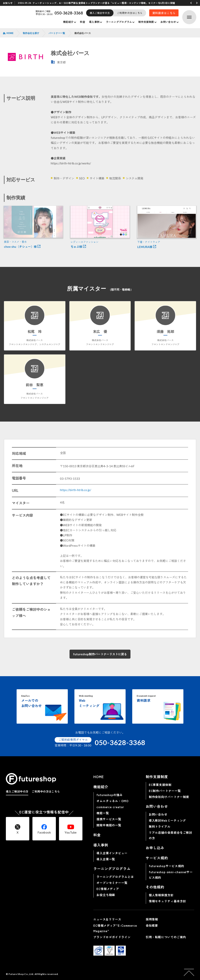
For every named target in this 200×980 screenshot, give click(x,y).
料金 (83, 22)
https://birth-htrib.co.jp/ (76, 490)
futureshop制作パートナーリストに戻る (100, 654)
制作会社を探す (31, 33)
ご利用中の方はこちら (130, 13)
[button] (191, 3)
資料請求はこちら (164, 13)
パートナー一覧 (57, 33)
